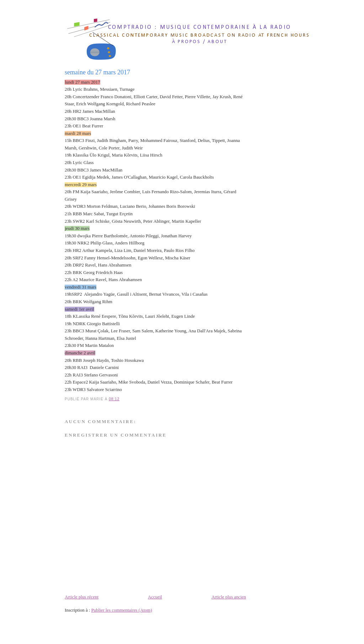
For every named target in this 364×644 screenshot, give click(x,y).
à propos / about (200, 42)
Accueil (155, 597)
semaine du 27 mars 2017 (97, 72)
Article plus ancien (229, 597)
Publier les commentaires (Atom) (122, 610)
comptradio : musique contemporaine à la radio (200, 27)
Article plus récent (82, 597)
